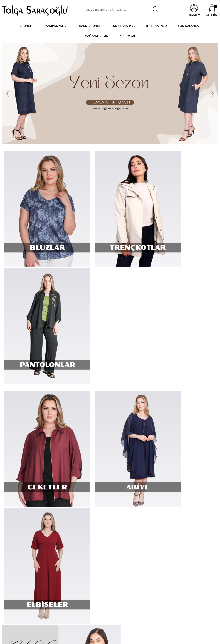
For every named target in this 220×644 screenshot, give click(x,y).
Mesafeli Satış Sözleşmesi (54, 540)
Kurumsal (128, 36)
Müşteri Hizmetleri (87, 540)
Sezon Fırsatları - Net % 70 (91, 553)
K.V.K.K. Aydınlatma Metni (54, 600)
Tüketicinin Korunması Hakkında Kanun (52, 573)
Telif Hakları (46, 565)
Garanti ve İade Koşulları (53, 546)
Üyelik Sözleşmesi (50, 533)
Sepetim (80, 546)
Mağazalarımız (97, 36)
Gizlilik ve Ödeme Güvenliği (49, 583)
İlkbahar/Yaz (157, 26)
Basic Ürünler (91, 26)
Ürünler (27, 26)
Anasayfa (81, 521)
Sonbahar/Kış (124, 26)
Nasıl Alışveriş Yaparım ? (53, 521)
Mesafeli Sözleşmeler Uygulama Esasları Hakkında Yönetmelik (52, 556)
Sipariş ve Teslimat (50, 527)
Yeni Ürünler (10, 540)
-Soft (87, 639)
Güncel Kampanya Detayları (50, 592)
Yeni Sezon (82, 527)
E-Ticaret (97, 639)
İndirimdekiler (84, 533)
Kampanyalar (56, 26)
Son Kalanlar (189, 26)
